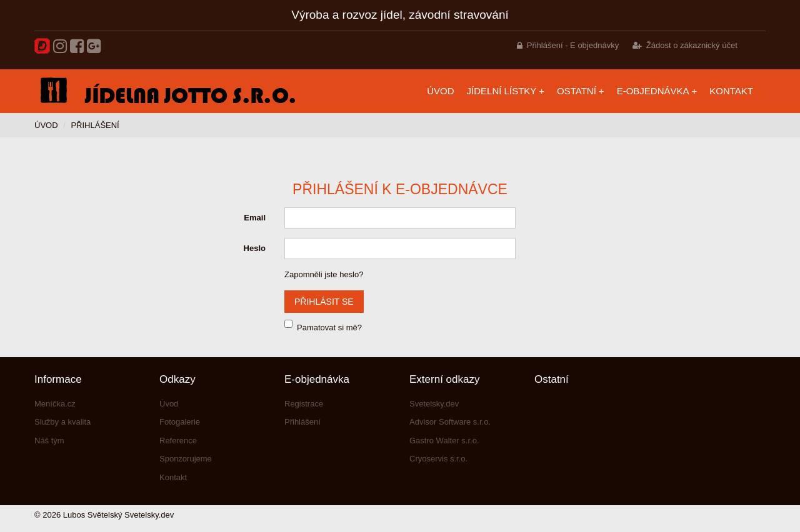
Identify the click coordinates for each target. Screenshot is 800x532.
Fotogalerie (180, 422)
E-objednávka (653, 91)
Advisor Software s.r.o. (450, 422)
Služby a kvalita (62, 422)
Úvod (440, 91)
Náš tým (49, 441)
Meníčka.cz (55, 404)
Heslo (255, 248)
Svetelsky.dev (434, 404)
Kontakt (731, 91)
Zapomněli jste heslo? (324, 274)
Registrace (304, 404)
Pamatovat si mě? (329, 328)
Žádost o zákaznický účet (692, 45)
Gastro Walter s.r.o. (444, 441)
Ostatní (577, 91)
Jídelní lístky (502, 91)
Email (255, 218)
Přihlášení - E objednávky (573, 45)
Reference (178, 441)
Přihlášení (302, 422)
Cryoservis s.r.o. (438, 459)
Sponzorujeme (186, 459)
